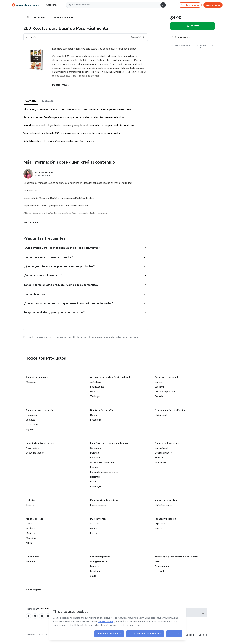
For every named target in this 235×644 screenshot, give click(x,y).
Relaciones (32, 557)
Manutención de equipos (104, 500)
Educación (95, 458)
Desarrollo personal (166, 377)
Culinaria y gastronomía (39, 410)
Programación (162, 566)
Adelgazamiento (99, 561)
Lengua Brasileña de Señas (104, 472)
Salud (93, 576)
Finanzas (159, 458)
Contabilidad (161, 448)
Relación (30, 561)
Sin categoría (33, 590)
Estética (30, 528)
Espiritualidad (97, 387)
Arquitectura (32, 448)
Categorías (53, 5)
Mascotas (31, 382)
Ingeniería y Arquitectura (40, 443)
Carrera (158, 382)
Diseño (94, 415)
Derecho (94, 453)
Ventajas (31, 101)
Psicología (95, 486)
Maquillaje (31, 538)
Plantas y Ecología (165, 519)
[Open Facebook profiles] (28, 616)
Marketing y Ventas (166, 500)
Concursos (95, 448)
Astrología (96, 382)
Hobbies (31, 500)
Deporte (95, 566)
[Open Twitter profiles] (35, 616)
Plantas (159, 528)
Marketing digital (163, 505)
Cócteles (30, 420)
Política (94, 482)
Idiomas (94, 467)
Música (94, 533)
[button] (82, 248)
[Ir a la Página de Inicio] (27, 5)
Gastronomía (32, 425)
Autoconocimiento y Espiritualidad (110, 377)
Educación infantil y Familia (170, 410)
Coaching (159, 387)
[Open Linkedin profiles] (42, 616)
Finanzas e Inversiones (167, 443)
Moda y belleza (35, 519)
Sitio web (160, 571)
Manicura (30, 533)
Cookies (203, 635)
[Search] (163, 5)
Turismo (30, 505)
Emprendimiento (163, 453)
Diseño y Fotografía (101, 410)
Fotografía (95, 420)
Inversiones (160, 462)
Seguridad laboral (35, 453)
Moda (29, 543)
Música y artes (98, 519)
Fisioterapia (96, 571)
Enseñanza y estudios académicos (110, 443)
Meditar (94, 392)
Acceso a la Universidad (103, 462)
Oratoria (159, 396)
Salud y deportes (100, 557)
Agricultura (160, 524)
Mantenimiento (98, 505)
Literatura (95, 477)
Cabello (30, 524)
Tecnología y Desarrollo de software (176, 557)
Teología (95, 396)
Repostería (32, 415)
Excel (157, 561)
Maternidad (161, 415)
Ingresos (30, 429)
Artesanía (95, 524)
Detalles (48, 101)
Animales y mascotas (38, 377)
